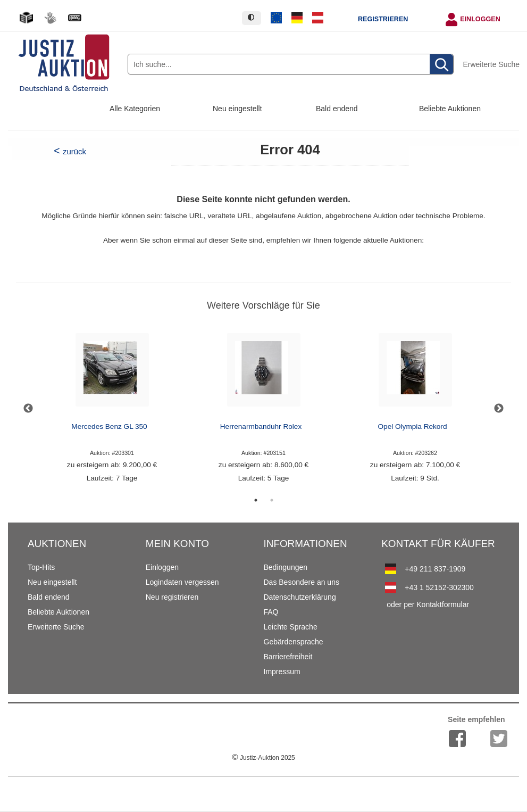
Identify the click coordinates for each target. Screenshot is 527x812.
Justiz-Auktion (263, 758)
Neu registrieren (172, 597)
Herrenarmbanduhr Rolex (261, 426)
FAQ (271, 612)
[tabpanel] (112, 408)
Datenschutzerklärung (300, 597)
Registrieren (383, 19)
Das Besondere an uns (302, 582)
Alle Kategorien (135, 109)
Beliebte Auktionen (450, 109)
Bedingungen (286, 567)
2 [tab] (272, 500)
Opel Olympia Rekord (413, 426)
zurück (74, 151)
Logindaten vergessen (182, 582)
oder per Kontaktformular (428, 604)
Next (499, 409)
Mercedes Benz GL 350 (109, 426)
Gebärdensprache (294, 642)
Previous (28, 409)
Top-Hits (41, 567)
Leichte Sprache (291, 627)
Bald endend (337, 109)
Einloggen (480, 19)
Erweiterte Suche (491, 64)
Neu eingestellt (237, 109)
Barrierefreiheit (288, 657)
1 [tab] (256, 500)
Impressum (282, 672)
